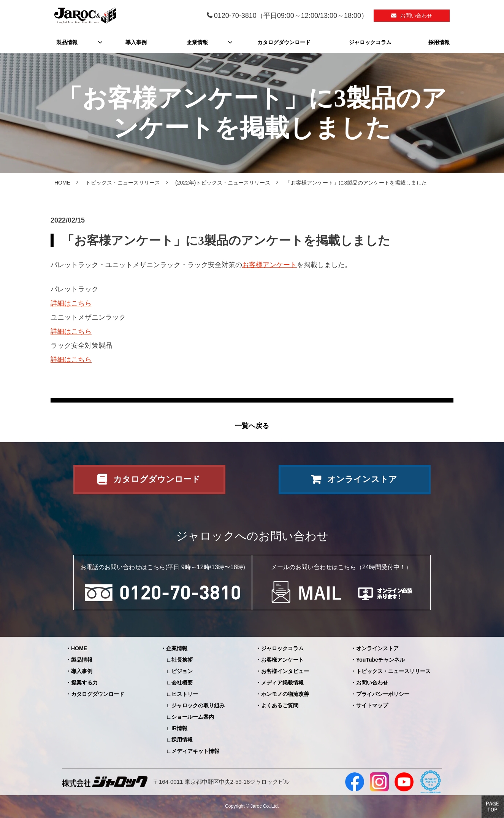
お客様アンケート (269, 265)
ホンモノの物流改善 (285, 694)
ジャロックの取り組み (198, 705)
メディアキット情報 (195, 751)
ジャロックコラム (370, 42)
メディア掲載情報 (282, 683)
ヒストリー (185, 694)
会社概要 (182, 683)
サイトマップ (372, 705)
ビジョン (182, 671)
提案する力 (84, 683)
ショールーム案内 (193, 717)
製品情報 (67, 42)
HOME (62, 183)
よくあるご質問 (280, 705)
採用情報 (439, 42)
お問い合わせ (416, 16)
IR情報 (179, 728)
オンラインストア (362, 479)
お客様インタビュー (285, 671)
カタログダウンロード (284, 42)
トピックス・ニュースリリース (123, 183)
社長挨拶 (182, 660)
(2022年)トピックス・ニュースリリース (223, 183)
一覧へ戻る (252, 426)
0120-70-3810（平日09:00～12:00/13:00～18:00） (291, 16)
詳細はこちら (71, 303)
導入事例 (136, 42)
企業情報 (197, 42)
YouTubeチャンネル (380, 660)
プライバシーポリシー (383, 694)
